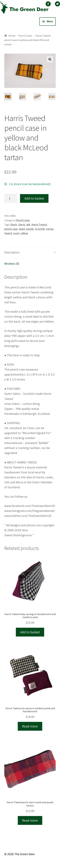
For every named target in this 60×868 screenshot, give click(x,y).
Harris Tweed (39, 225)
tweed (8, 233)
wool (16, 233)
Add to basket (34, 198)
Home (12, 36)
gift (28, 225)
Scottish (40, 229)
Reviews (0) (12, 264)
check (22, 225)
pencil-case (11, 229)
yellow (24, 233)
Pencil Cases (25, 36)
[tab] (30, 252)
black (14, 225)
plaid (22, 229)
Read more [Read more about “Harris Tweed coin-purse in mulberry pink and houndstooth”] (30, 726)
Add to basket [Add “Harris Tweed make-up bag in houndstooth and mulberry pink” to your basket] (30, 632)
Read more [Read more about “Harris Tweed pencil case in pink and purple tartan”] (30, 820)
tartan (50, 229)
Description (12, 252)
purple (30, 229)
